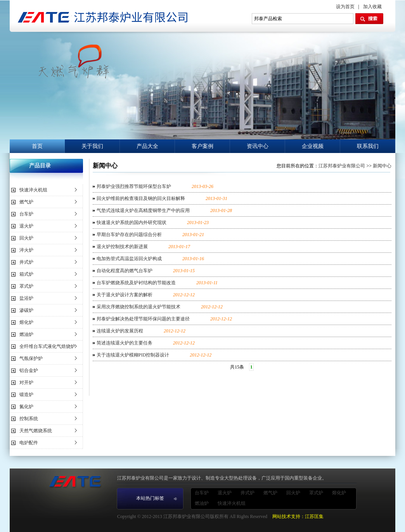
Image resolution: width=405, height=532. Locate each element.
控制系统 (29, 419)
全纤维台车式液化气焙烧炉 (47, 346)
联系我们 (368, 146)
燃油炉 (26, 334)
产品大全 (147, 146)
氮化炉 (26, 407)
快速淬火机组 (33, 190)
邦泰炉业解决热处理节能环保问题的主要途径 (143, 319)
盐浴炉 (26, 298)
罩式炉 (26, 286)
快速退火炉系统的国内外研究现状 (132, 223)
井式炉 (26, 262)
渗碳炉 (26, 310)
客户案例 (202, 146)
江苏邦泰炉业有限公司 (342, 166)
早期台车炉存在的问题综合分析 (129, 235)
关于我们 (92, 146)
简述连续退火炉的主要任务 (125, 343)
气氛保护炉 (31, 358)
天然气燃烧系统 (36, 431)
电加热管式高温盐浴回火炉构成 (129, 259)
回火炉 (26, 238)
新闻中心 (382, 166)
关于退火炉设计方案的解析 (125, 295)
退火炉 (26, 226)
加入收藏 (372, 7)
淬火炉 (26, 250)
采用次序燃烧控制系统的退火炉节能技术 (138, 307)
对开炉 (26, 382)
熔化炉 (26, 322)
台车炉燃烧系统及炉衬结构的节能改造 (136, 283)
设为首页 (345, 7)
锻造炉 (26, 395)
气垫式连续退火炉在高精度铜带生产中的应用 (143, 210)
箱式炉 (26, 274)
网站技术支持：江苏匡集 (298, 516)
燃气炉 (26, 202)
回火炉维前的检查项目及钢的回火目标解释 (141, 198)
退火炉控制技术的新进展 (122, 247)
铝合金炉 (29, 370)
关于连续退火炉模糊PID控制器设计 (133, 355)
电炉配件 (29, 443)
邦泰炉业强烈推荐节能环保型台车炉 (134, 186)
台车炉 (26, 214)
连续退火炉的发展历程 (120, 331)
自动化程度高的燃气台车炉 (125, 271)
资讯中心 (258, 146)
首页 (37, 146)
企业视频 (313, 146)
